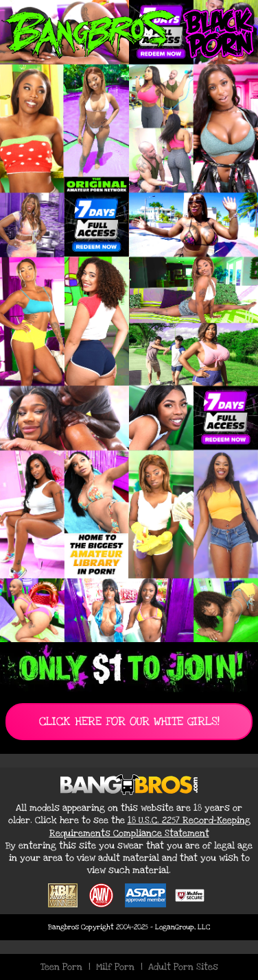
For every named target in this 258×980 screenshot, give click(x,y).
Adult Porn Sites (183, 967)
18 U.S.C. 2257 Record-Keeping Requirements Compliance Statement (150, 826)
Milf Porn (115, 967)
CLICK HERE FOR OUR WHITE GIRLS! (129, 721)
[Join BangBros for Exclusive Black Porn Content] (129, 321)
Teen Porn (61, 967)
